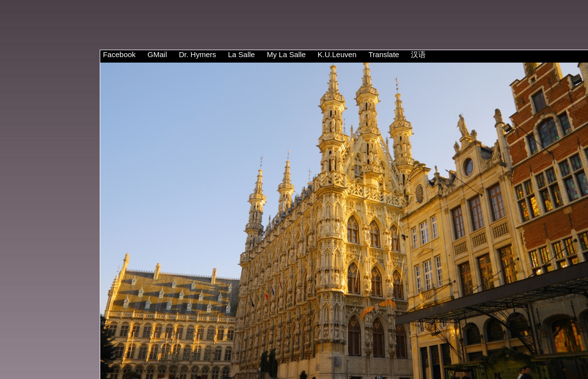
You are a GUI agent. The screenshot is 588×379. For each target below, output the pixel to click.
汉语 (418, 54)
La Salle (241, 54)
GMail (157, 54)
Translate (384, 54)
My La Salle (286, 54)
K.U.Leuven (337, 54)
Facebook (119, 54)
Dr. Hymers (197, 54)
